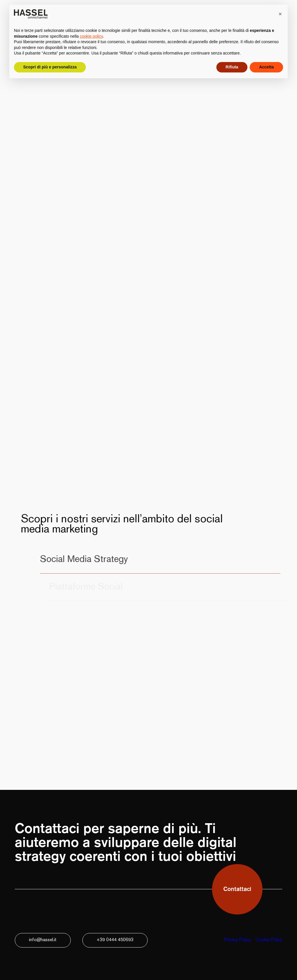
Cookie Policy (269, 940)
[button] (280, 14)
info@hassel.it (43, 940)
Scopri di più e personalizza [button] (50, 67)
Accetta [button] (266, 67)
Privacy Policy (238, 940)
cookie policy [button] (91, 36)
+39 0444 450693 (115, 940)
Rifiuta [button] (232, 67)
